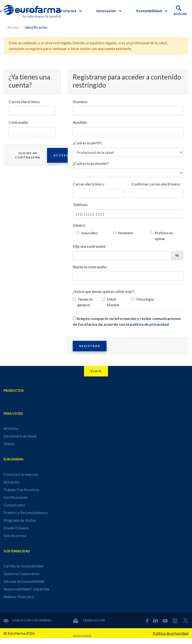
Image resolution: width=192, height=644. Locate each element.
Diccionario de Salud (20, 436)
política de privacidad (149, 324)
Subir (96, 371)
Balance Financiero (19, 597)
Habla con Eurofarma (27, 620)
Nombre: (80, 102)
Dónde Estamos (16, 528)
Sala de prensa (15, 536)
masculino (89, 233)
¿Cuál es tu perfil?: (88, 143)
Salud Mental (113, 302)
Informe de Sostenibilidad (24, 581)
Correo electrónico (24, 102)
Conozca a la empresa (21, 474)
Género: (79, 225)
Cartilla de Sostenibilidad (24, 566)
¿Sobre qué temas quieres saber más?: (104, 291)
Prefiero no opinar (164, 236)
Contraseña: (19, 122)
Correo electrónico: (89, 184)
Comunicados (14, 505)
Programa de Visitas (20, 520)
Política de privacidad (171, 633)
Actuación (12, 482)
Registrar (90, 346)
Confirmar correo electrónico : (156, 184)
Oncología (145, 299)
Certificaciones (16, 497)
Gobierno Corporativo (21, 574)
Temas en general (85, 302)
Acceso (14, 27)
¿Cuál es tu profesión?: (91, 163)
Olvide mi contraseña (28, 155)
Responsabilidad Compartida (26, 589)
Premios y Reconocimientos (26, 513)
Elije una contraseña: (89, 246)
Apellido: (80, 122)
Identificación (36, 27)
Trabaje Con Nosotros (21, 490)
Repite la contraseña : (90, 267)
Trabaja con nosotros (89, 620)
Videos (9, 444)
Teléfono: (81, 204)
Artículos (11, 428)
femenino (126, 233)
